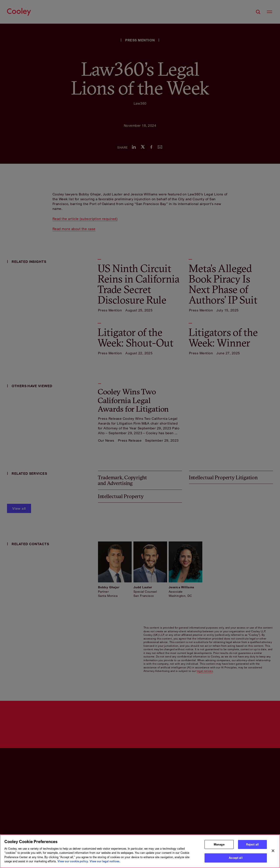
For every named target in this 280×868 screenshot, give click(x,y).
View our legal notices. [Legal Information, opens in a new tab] (105, 861)
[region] (140, 851)
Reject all (252, 844)
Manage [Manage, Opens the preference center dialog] (219, 844)
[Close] (273, 851)
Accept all (236, 858)
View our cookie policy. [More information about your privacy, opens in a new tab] (73, 861)
